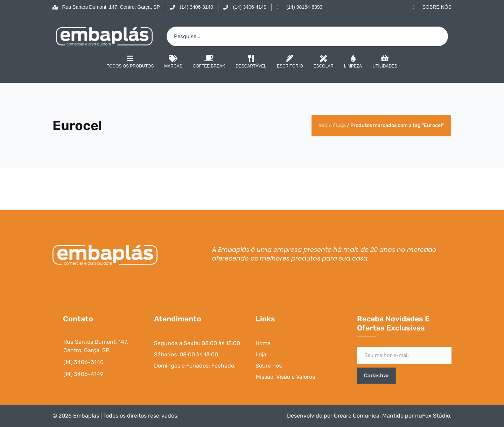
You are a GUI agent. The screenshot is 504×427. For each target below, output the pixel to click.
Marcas (173, 62)
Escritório (290, 62)
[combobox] (307, 36)
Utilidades (385, 62)
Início (325, 125)
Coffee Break (209, 62)
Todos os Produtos (130, 62)
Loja (341, 125)
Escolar (324, 62)
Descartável (251, 62)
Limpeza (353, 62)
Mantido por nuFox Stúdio (416, 416)
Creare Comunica (357, 416)
